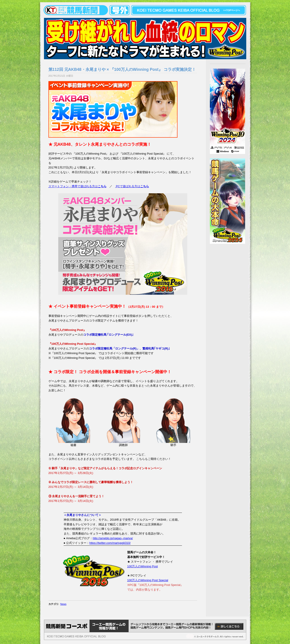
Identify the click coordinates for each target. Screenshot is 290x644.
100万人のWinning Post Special (148, 580)
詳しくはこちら (229, 626)
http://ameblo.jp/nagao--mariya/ (113, 538)
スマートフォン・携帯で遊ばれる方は (77, 186)
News (63, 604)
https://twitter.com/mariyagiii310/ (110, 543)
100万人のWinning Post (143, 566)
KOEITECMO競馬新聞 (69, 10)
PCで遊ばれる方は (132, 186)
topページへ (232, 10)
